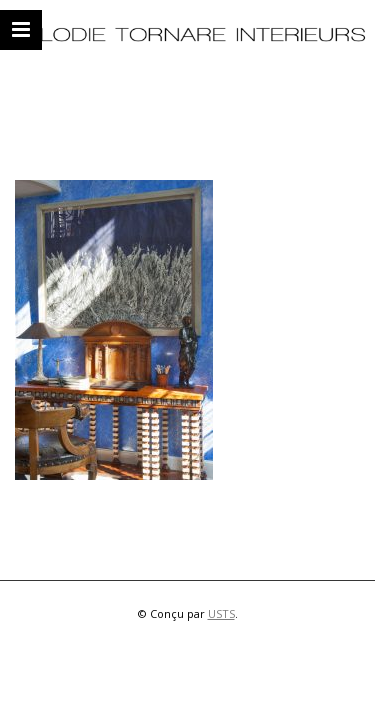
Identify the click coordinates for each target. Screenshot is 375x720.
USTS (221, 613)
